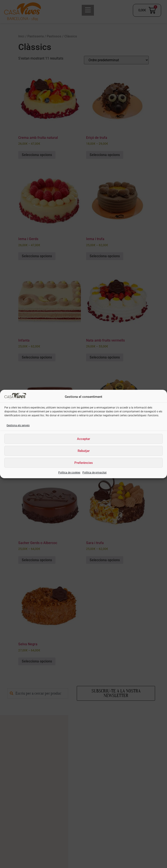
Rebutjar (84, 451)
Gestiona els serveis (18, 425)
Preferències (84, 463)
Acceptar (83, 439)
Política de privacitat (94, 473)
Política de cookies (69, 473)
